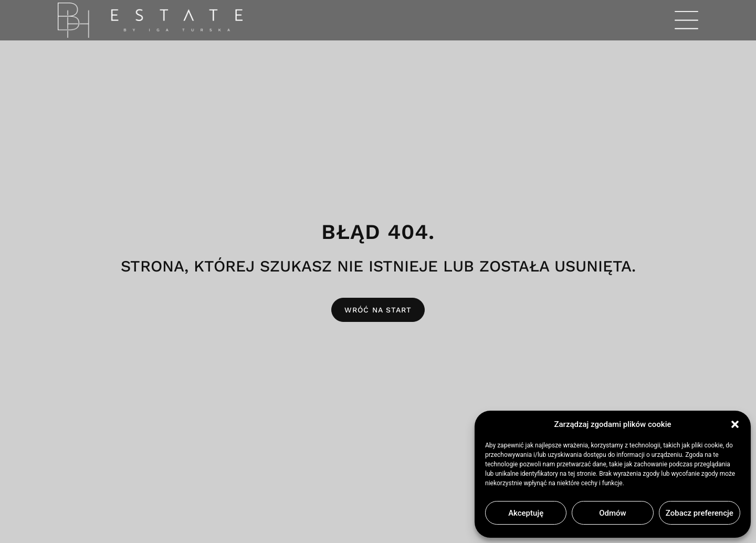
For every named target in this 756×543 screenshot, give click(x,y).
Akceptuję (526, 513)
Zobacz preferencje (700, 513)
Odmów (613, 513)
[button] (735, 424)
